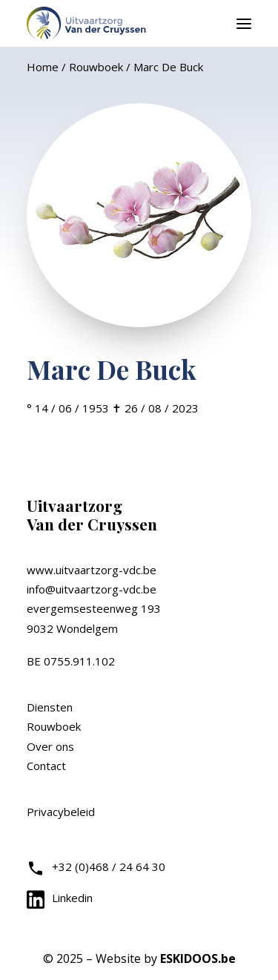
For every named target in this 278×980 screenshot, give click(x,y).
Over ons (50, 746)
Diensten (50, 707)
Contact (46, 766)
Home (43, 67)
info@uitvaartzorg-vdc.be (92, 589)
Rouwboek (96, 67)
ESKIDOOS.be (198, 958)
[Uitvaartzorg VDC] (87, 23)
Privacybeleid (61, 812)
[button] (244, 23)
